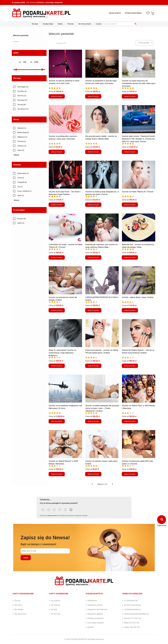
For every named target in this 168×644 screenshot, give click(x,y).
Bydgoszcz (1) (22, 137)
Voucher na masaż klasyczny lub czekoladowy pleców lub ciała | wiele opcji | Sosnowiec (139, 83)
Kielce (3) (21, 150)
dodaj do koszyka (57, 96)
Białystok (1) (22, 128)
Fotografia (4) (22, 182)
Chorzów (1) (22, 141)
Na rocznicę (56, 614)
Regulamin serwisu (95, 605)
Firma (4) (21, 178)
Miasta (60, 24)
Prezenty (70, 24)
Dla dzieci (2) (22, 91)
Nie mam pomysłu (85, 24)
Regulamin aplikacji (95, 614)
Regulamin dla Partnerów (98, 609)
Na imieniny (56, 605)
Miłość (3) (21, 223)
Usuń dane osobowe (96, 623)
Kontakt (91, 627)
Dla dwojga (19, 609)
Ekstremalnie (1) (23, 173)
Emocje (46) (22, 219)
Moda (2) (21, 196)
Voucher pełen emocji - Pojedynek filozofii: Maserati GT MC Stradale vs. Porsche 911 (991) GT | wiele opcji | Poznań (139, 139)
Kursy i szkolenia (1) (25, 191)
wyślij (26, 558)
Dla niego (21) (22, 100)
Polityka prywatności (96, 618)
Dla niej (17, 601)
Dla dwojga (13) (23, 87)
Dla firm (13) (22, 96)
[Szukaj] (136, 24)
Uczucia (99, 24)
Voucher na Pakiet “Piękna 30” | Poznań (138, 192)
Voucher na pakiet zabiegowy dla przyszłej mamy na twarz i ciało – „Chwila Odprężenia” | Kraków (102, 408)
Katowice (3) (22, 146)
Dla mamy (18, 605)
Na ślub (54, 609)
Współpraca (92, 601)
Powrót (16, 42)
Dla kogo (35, 24)
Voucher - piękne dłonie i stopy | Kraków (138, 297)
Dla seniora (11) (23, 109)
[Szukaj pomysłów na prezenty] (121, 24)
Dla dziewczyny (21, 614)
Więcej (17, 155)
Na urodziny (56, 601)
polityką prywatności (52, 516)
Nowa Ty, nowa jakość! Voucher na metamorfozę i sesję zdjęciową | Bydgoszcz (63, 353)
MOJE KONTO (115, 13)
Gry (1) (20, 187)
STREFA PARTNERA (133, 13)
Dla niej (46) (22, 105)
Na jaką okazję (48, 24)
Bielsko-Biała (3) (23, 132)
